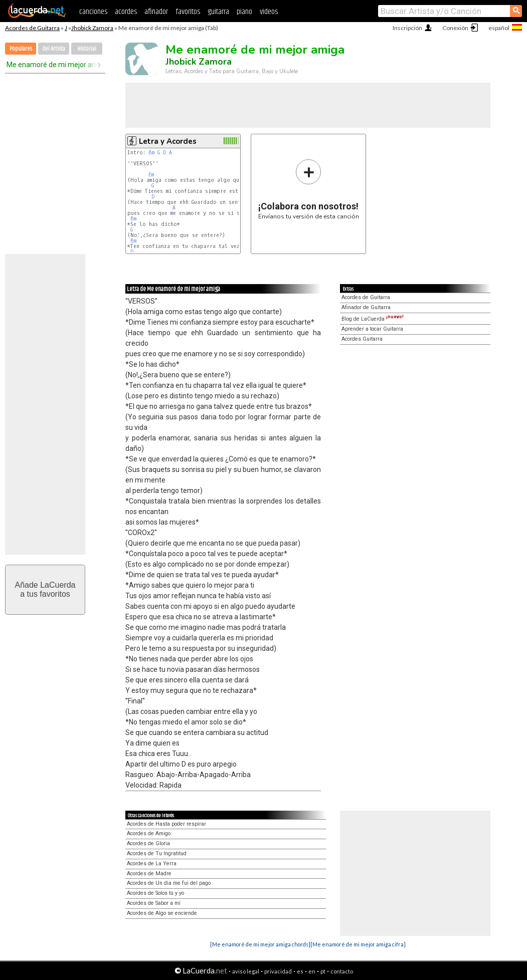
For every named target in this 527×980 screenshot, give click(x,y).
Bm (151, 153)
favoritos (188, 12)
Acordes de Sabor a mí (154, 903)
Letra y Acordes (168, 141)
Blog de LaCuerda (373, 319)
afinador (156, 12)
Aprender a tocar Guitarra (372, 329)
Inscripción (407, 28)
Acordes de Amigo (149, 833)
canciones (93, 12)
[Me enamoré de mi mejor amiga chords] (260, 944)
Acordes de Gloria (148, 843)
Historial (87, 49)
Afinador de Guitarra (366, 307)
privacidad (278, 971)
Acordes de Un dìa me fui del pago (169, 883)
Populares (21, 49)
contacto (342, 971)
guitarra (218, 12)
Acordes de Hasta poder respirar (166, 824)
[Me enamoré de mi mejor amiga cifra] (358, 944)
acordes (126, 12)
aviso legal (246, 971)
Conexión (455, 28)
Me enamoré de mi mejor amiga (52, 65)
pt (323, 971)
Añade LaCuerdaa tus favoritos (45, 589)
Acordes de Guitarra (32, 28)
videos (269, 12)
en (312, 971)
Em (151, 175)
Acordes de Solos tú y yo (155, 893)
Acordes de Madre (149, 874)
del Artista (54, 49)
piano (244, 12)
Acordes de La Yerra (152, 864)
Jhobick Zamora (92, 28)
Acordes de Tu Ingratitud (157, 853)
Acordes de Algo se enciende (162, 913)
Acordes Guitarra (362, 339)
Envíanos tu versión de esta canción (309, 189)
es (300, 971)
